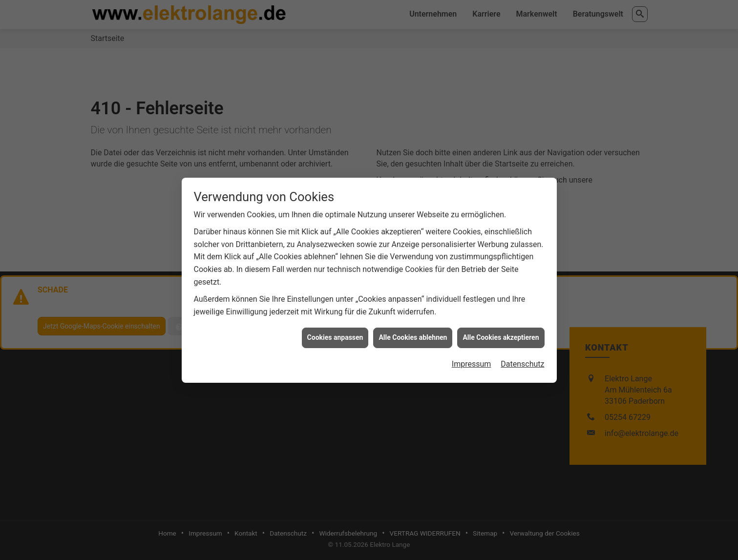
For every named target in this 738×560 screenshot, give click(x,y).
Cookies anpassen (335, 333)
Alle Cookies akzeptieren (501, 333)
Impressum (472, 360)
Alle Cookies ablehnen (413, 333)
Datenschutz (522, 360)
